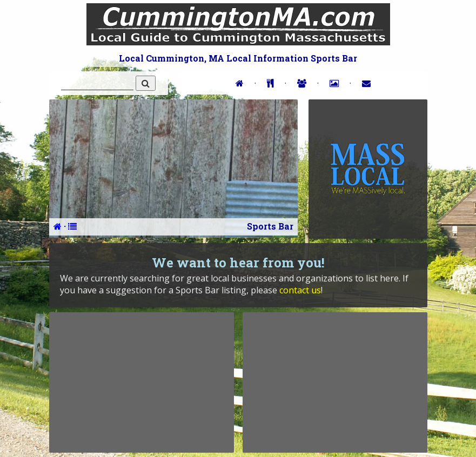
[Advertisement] (142, 382)
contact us (300, 290)
